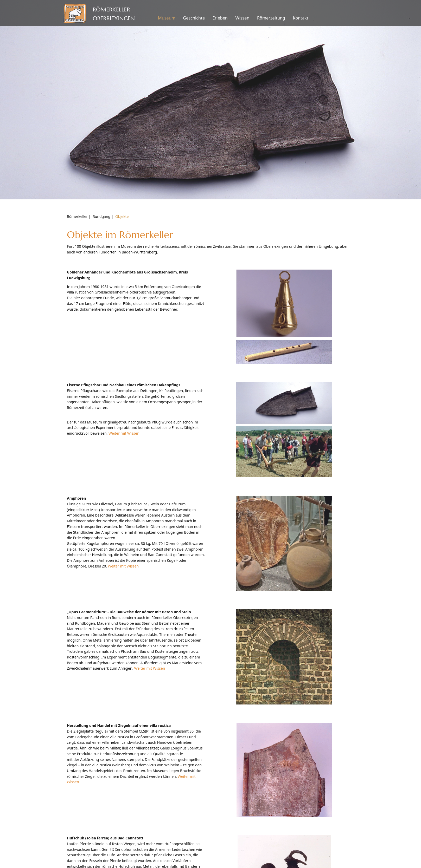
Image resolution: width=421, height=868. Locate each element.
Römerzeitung (271, 18)
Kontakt (300, 18)
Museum (167, 18)
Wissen (242, 18)
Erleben (220, 18)
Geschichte (194, 18)
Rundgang (101, 216)
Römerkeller (77, 216)
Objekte (122, 216)
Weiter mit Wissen (124, 433)
